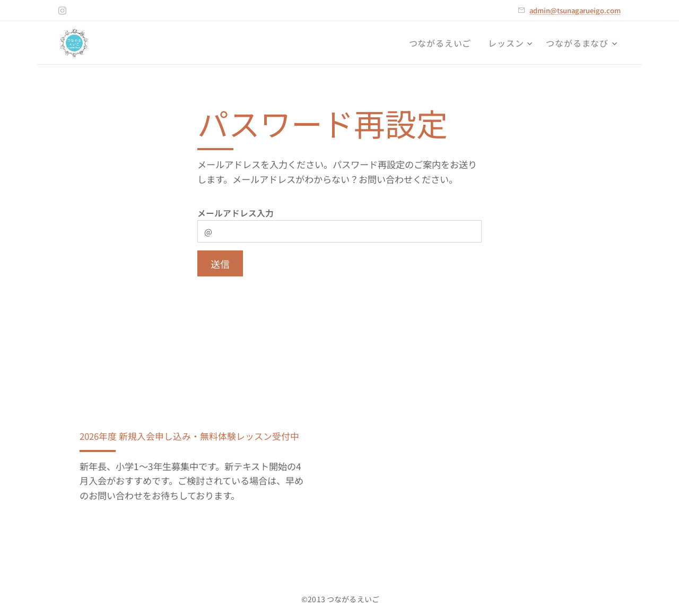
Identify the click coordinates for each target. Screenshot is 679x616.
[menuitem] (443, 43)
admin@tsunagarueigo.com (575, 10)
